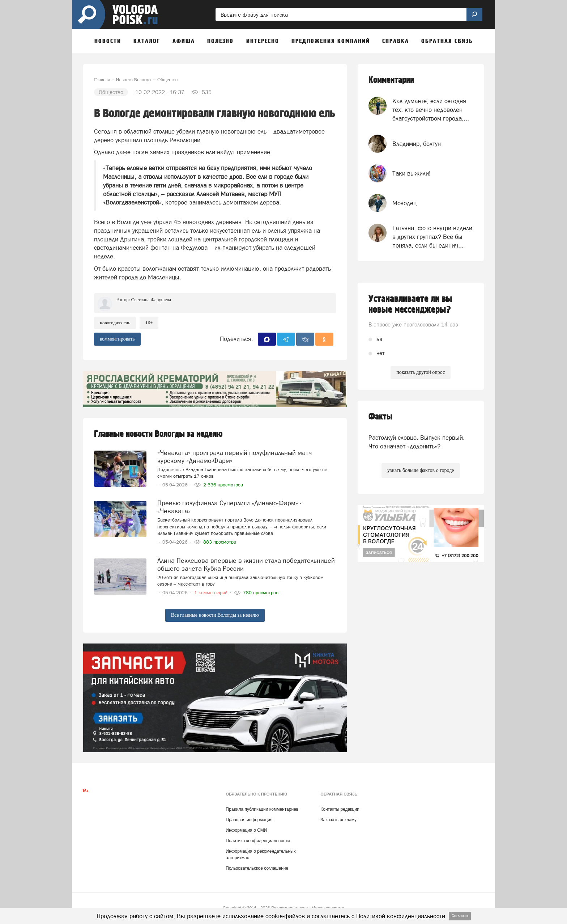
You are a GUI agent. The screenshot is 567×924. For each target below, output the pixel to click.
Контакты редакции (340, 809)
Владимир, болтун (417, 144)
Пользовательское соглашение (257, 868)
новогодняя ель (115, 323)
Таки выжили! (412, 173)
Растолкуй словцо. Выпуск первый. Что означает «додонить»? (417, 442)
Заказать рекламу (338, 820)
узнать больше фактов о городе (421, 470)
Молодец (404, 203)
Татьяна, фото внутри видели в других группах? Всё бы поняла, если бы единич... (432, 237)
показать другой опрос (421, 372)
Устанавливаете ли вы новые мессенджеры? (410, 304)
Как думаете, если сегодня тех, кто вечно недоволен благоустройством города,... (431, 110)
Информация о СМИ (246, 830)
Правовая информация (249, 820)
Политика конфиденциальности (258, 841)
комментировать (117, 339)
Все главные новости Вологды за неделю (215, 615)
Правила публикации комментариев (262, 809)
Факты (380, 417)
